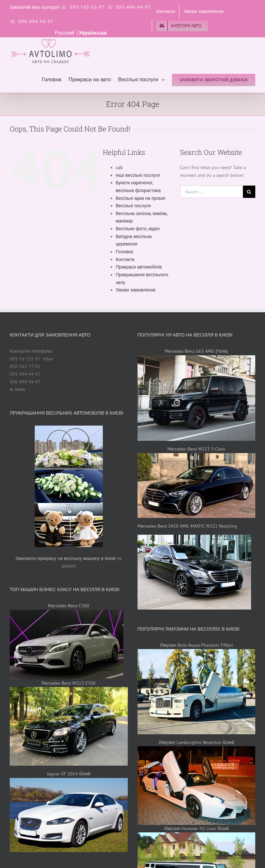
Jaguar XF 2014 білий (69, 774)
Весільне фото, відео (138, 229)
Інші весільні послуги (138, 175)
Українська (93, 33)
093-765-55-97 (87, 7)
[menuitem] (165, 12)
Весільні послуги (133, 206)
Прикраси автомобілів (139, 267)
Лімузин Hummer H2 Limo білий (196, 828)
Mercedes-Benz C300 (69, 606)
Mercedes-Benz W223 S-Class (196, 449)
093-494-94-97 (133, 7)
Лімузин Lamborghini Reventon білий (196, 742)
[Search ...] (211, 192)
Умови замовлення (136, 290)
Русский (65, 33)
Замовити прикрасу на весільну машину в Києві (65, 558)
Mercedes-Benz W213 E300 (69, 683)
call (119, 167)
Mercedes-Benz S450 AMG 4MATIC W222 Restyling (187, 526)
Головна (124, 252)
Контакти (125, 259)
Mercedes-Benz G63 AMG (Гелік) (196, 351)
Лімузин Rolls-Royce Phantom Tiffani (196, 645)
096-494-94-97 (36, 21)
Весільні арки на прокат (141, 198)
